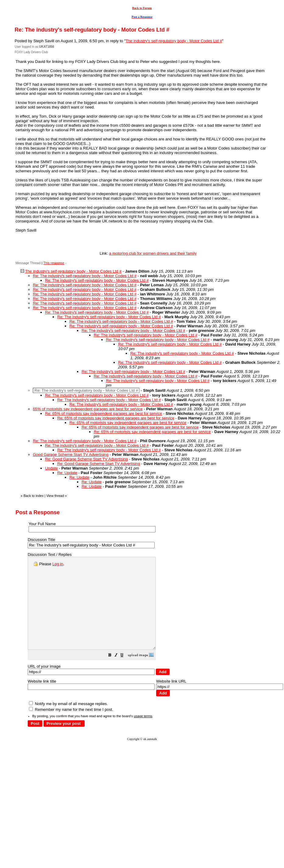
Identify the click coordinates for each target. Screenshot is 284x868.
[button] (125, 674)
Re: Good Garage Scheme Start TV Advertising (86, 459)
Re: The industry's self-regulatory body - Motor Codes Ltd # (85, 276)
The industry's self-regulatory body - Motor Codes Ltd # (174, 41)
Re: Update (67, 473)
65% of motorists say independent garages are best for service (88, 409)
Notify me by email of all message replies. (68, 722)
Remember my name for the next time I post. (71, 728)
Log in (58, 564)
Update (51, 468)
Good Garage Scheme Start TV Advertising (71, 455)
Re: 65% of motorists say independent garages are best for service (103, 413)
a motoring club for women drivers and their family (153, 253)
